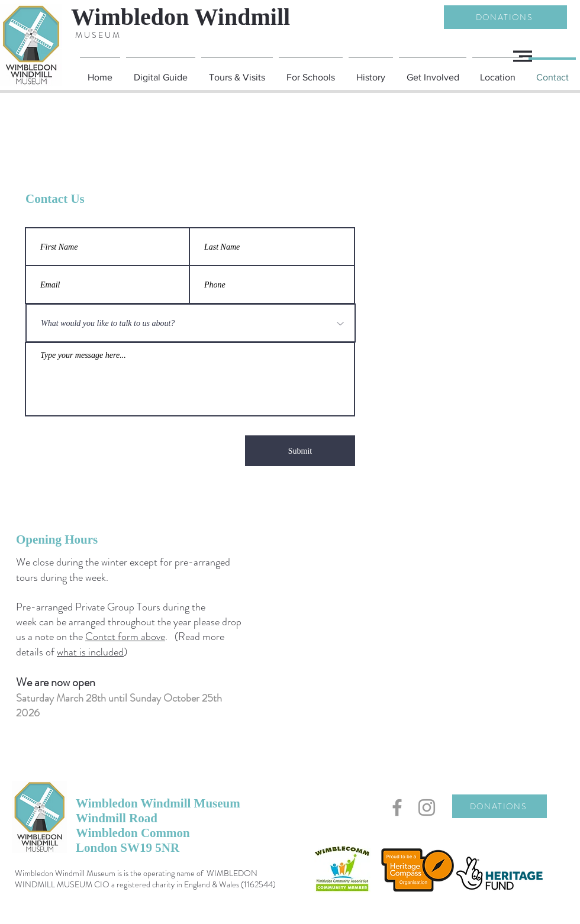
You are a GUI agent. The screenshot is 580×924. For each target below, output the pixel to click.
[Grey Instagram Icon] (427, 807)
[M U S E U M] (97, 35)
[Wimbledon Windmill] (204, 17)
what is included (90, 652)
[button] (523, 56)
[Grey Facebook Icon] (397, 807)
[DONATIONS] (505, 17)
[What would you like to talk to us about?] (191, 323)
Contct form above (125, 637)
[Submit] (300, 451)
